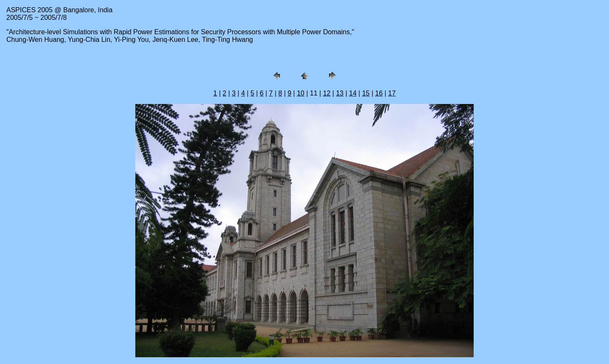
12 (327, 93)
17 (392, 93)
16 (379, 93)
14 (353, 93)
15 (366, 93)
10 (301, 93)
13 (340, 93)
